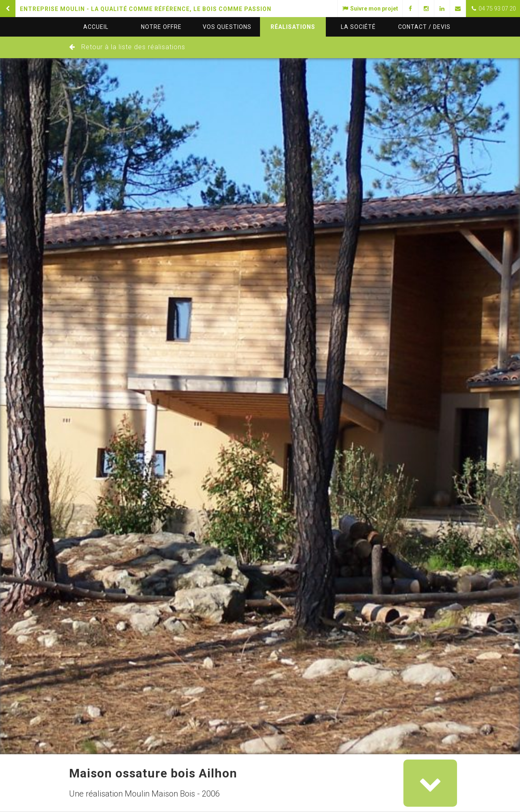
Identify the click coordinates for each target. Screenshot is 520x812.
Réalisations (293, 27)
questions (227, 27)
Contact (424, 27)
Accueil (96, 27)
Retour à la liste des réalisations (133, 47)
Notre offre (161, 27)
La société (358, 27)
